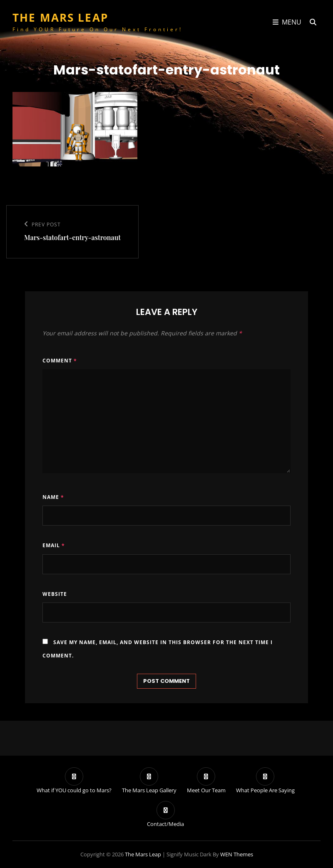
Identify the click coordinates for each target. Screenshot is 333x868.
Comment (60, 361)
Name (53, 497)
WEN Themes (237, 854)
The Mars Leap (60, 17)
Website (55, 594)
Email (54, 545)
